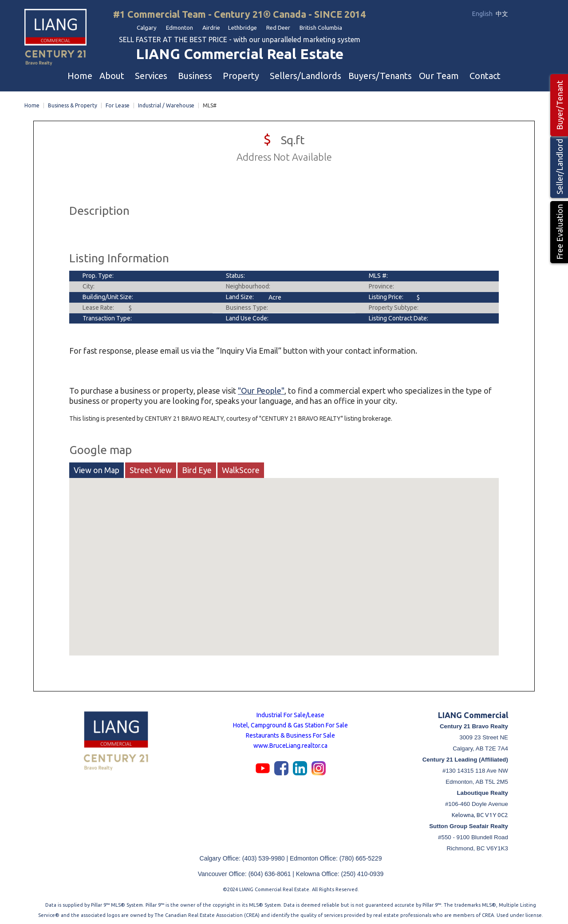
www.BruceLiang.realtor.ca (290, 744)
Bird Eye (197, 468)
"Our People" (261, 389)
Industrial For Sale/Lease (290, 713)
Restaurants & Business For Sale (290, 734)
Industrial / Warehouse (166, 104)
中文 (502, 14)
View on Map (97, 468)
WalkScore (241, 468)
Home (32, 104)
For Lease (118, 104)
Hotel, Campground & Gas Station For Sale (290, 723)
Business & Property (73, 104)
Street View (151, 468)
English (483, 14)
